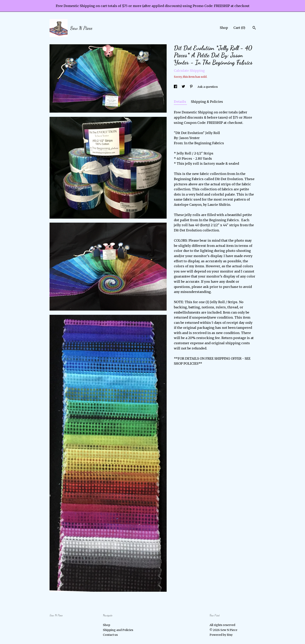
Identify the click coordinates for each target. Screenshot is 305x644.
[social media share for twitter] (184, 87)
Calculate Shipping (189, 71)
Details (180, 102)
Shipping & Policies (207, 102)
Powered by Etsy (221, 635)
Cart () (239, 28)
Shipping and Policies (118, 630)
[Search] (254, 28)
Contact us (110, 635)
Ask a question (208, 87)
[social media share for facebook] (176, 87)
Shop (224, 28)
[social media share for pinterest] (192, 87)
